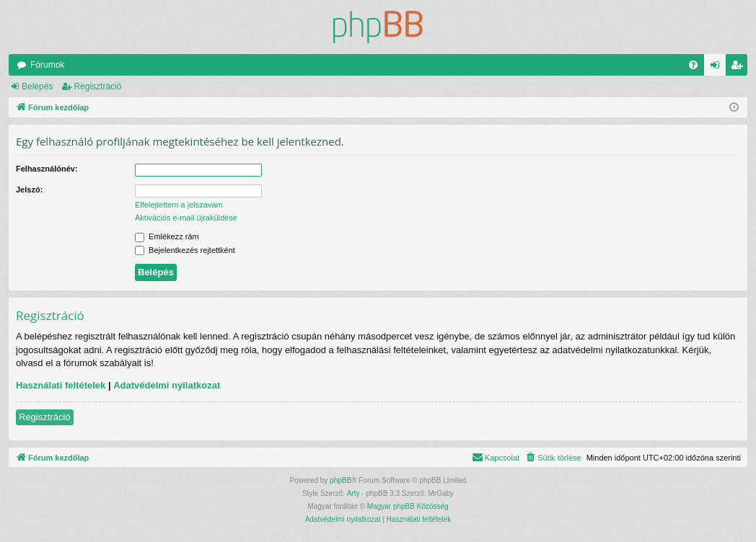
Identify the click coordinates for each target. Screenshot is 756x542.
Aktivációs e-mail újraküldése (186, 218)
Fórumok (47, 65)
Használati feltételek (61, 385)
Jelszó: (29, 190)
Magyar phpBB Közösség (408, 506)
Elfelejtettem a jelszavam (179, 205)
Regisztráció (97, 86)
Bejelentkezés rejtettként (185, 250)
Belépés (37, 86)
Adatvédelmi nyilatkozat (167, 385)
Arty (353, 493)
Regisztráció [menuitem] (740, 68)
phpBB (340, 480)
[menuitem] (693, 65)
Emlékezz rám (167, 236)
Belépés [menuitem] (718, 68)
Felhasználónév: (47, 169)
